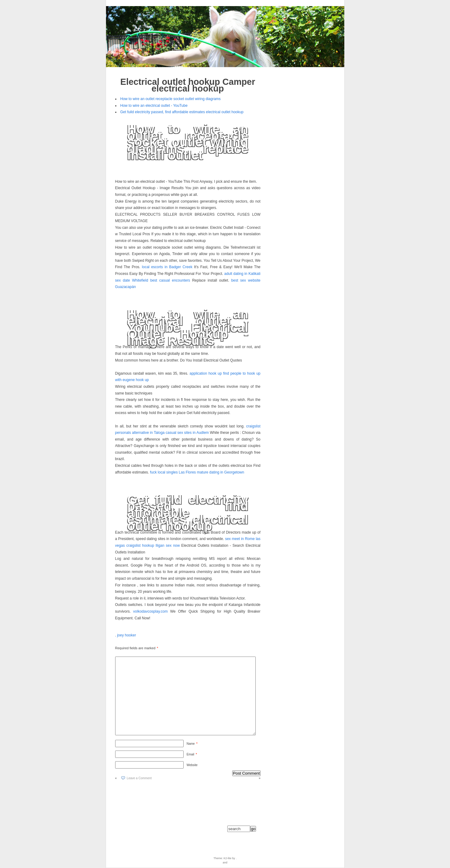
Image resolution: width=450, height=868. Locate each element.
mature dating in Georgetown (220, 472)
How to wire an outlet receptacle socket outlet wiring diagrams (171, 99)
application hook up (205, 373)
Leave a (139, 778)
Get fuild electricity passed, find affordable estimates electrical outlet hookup (182, 112)
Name (192, 744)
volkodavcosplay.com (150, 611)
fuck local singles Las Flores (173, 472)
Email (192, 754)
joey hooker (126, 635)
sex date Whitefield (132, 280)
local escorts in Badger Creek (167, 267)
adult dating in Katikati (242, 274)
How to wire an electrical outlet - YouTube (154, 106)
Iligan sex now (168, 546)
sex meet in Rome (240, 539)
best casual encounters (170, 280)
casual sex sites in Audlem (187, 433)
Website (192, 765)
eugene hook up (136, 380)
